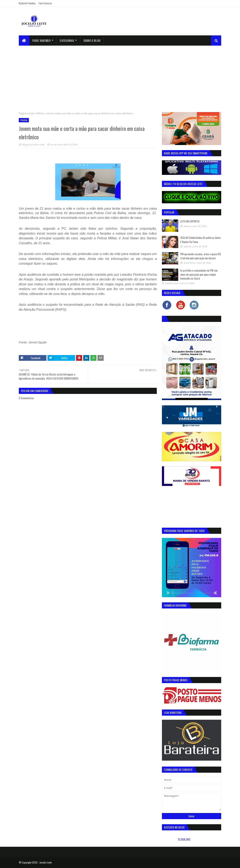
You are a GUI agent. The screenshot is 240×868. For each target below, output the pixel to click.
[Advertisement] (120, 76)
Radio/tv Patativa (27, 3)
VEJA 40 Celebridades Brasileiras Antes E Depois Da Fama (201, 240)
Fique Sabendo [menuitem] (41, 40)
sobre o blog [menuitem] (92, 40)
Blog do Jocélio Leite (33, 144)
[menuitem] (24, 40)
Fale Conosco (45, 3)
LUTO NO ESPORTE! (190, 221)
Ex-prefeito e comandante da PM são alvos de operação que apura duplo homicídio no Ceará (199, 274)
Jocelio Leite (46, 862)
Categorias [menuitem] (67, 40)
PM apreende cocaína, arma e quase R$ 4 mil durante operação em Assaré (201, 256)
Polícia (40, 114)
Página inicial (26, 114)
